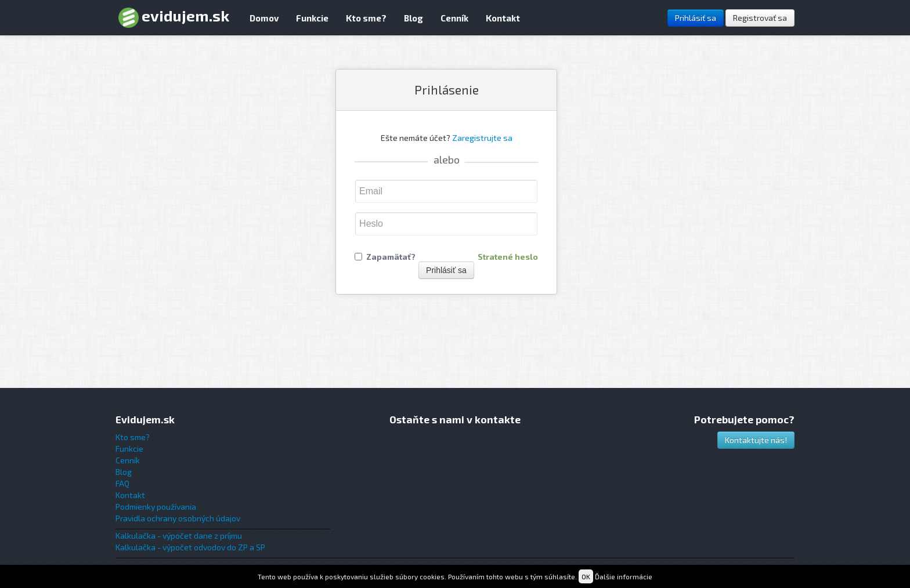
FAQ (122, 483)
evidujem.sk (174, 17)
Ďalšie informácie (624, 576)
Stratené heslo (508, 257)
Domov (264, 18)
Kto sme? (366, 18)
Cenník (454, 18)
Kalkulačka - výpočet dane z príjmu (179, 536)
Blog (414, 18)
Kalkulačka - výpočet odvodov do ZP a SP (190, 547)
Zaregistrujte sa (482, 138)
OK (586, 576)
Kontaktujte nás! (756, 440)
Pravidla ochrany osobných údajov (178, 518)
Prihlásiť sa (696, 18)
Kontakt (503, 18)
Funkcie (312, 18)
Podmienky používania (156, 507)
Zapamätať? (391, 257)
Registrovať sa (760, 18)
